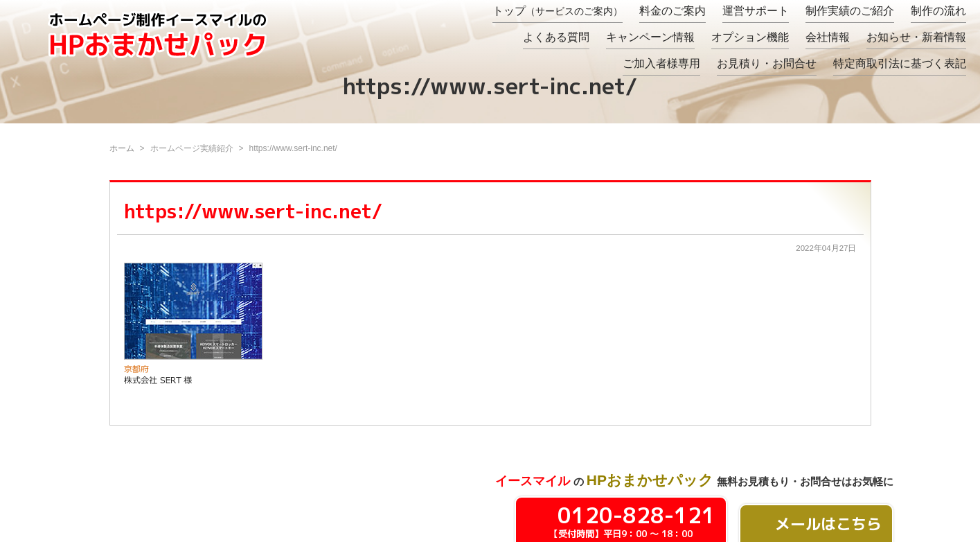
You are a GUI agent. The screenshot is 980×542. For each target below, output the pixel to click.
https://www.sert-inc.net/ (253, 211)
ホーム (122, 148)
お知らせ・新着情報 (916, 37)
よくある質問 (556, 37)
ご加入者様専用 (661, 63)
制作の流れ (938, 11)
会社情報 (828, 37)
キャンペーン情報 (650, 37)
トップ (558, 11)
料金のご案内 (672, 11)
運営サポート (756, 11)
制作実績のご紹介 (850, 11)
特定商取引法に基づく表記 (900, 63)
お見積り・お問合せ (767, 63)
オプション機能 (750, 37)
